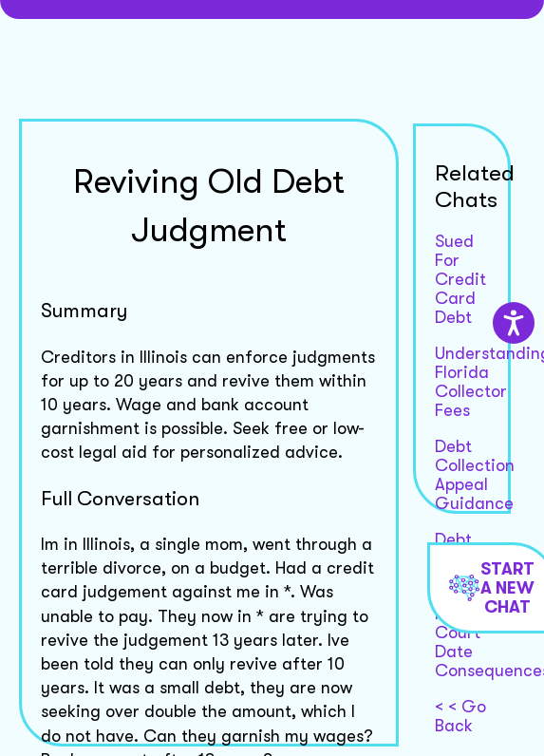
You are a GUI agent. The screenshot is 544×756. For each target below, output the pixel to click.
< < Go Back (460, 716)
